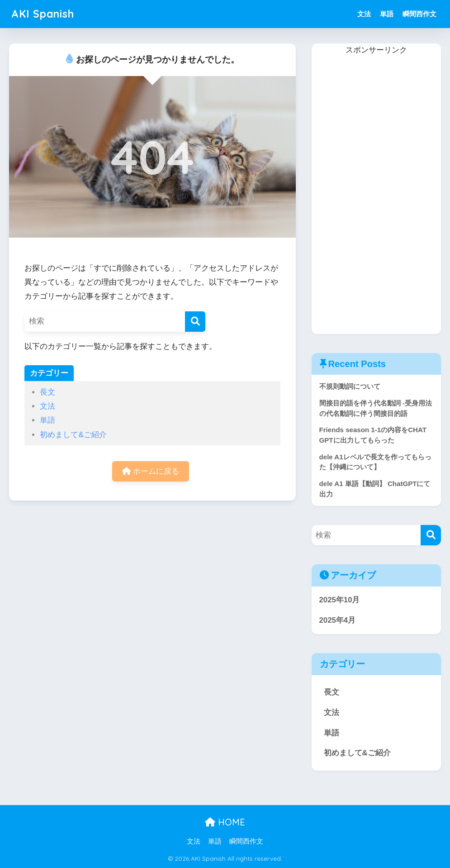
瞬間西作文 (419, 14)
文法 (364, 14)
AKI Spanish (43, 14)
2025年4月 (338, 620)
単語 (387, 14)
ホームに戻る (151, 471)
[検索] (195, 322)
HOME (225, 822)
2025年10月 (340, 600)
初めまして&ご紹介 (73, 435)
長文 (47, 392)
